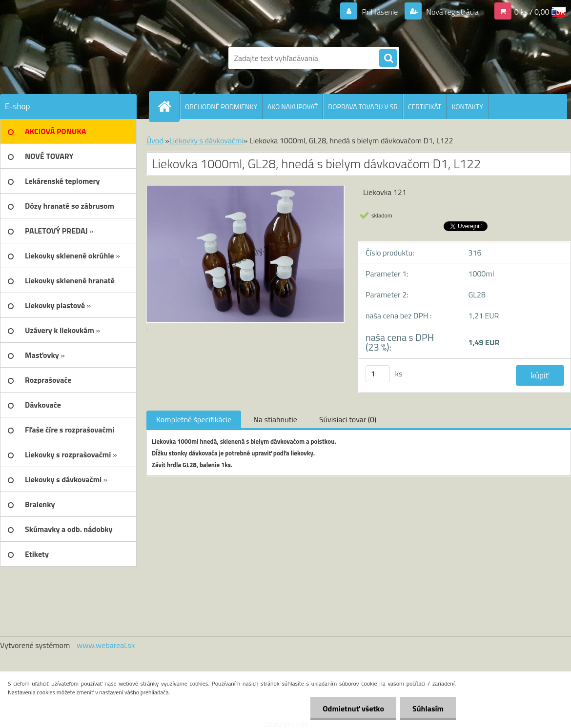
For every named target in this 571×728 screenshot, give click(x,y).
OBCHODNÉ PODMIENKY (221, 107)
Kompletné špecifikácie (194, 419)
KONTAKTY (467, 107)
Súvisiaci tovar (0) (348, 419)
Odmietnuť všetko (353, 708)
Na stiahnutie (275, 419)
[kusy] (378, 374)
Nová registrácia (452, 12)
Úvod (155, 140)
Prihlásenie (380, 12)
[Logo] (67, 58)
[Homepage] (168, 106)
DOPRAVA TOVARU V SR (363, 107)
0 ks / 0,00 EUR (540, 12)
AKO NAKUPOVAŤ (293, 107)
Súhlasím (428, 708)
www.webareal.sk (106, 645)
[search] (388, 59)
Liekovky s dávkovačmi (206, 140)
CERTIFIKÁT (425, 107)
